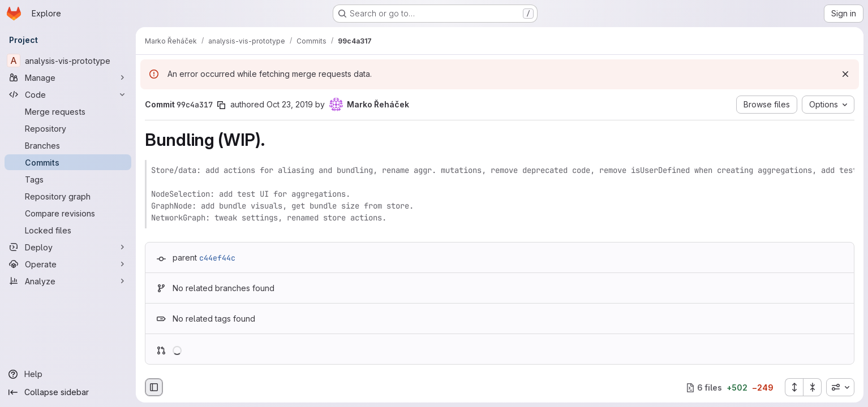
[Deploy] (68, 247)
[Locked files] (68, 230)
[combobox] (840, 387)
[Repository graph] (68, 196)
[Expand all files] (794, 387)
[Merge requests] (68, 111)
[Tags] (68, 179)
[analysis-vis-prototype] (68, 60)
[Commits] (68, 162)
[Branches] (68, 145)
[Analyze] (68, 281)
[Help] (68, 374)
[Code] (68, 94)
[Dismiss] (845, 74)
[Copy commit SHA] (221, 105)
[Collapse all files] (813, 387)
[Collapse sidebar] (68, 392)
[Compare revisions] (68, 213)
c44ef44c (217, 258)
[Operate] (68, 264)
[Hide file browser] (154, 387)
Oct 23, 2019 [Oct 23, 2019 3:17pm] (290, 104)
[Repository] (68, 128)
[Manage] (68, 77)
